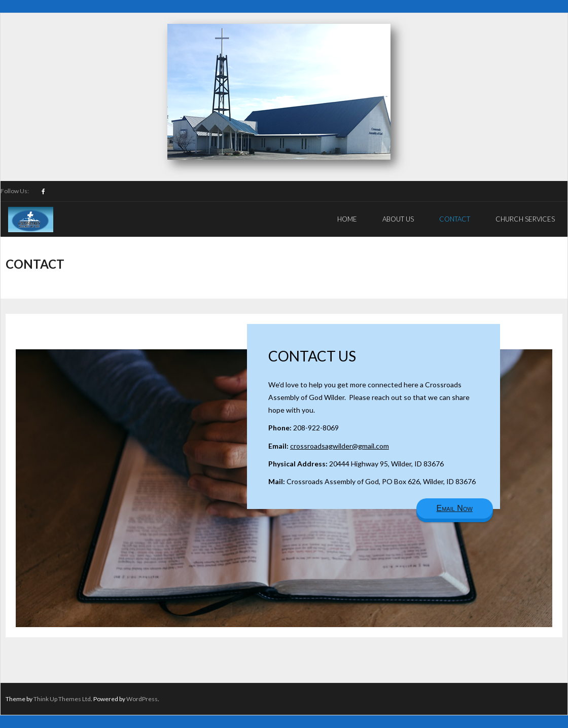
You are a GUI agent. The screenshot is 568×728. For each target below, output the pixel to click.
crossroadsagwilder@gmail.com (340, 446)
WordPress (142, 699)
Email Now (455, 508)
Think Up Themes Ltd (62, 699)
